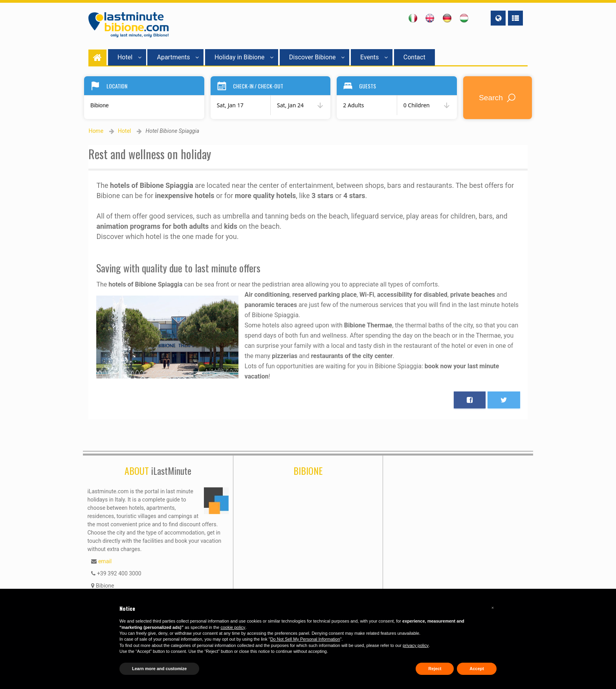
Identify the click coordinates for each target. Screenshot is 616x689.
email (105, 561)
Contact (414, 57)
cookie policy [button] (233, 627)
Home (96, 131)
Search (498, 97)
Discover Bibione (317, 57)
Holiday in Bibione (244, 57)
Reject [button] (435, 669)
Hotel (129, 57)
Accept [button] (477, 669)
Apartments (178, 57)
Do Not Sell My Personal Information (305, 639)
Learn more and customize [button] (159, 669)
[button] (493, 608)
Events (374, 57)
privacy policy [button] (416, 645)
